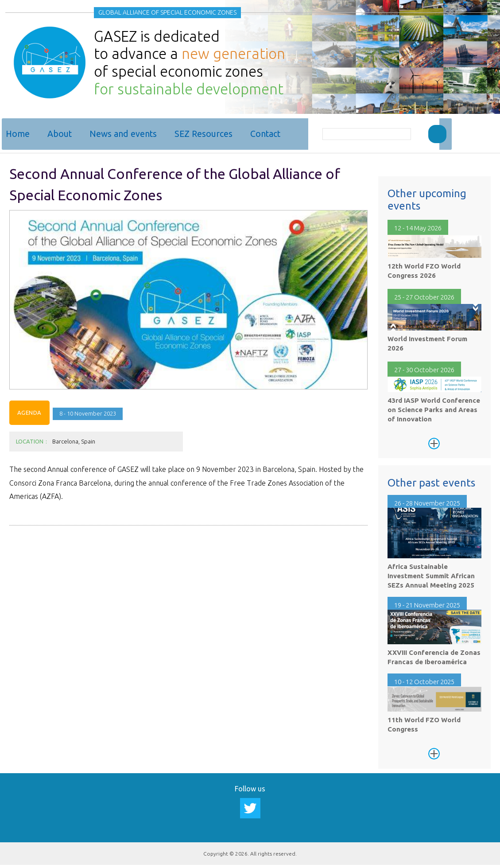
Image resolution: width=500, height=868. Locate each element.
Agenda (29, 409)
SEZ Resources (207, 134)
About (63, 134)
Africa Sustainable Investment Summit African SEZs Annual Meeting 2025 (431, 572)
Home (21, 134)
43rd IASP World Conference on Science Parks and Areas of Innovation (434, 406)
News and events (126, 134)
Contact (268, 134)
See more (434, 440)
